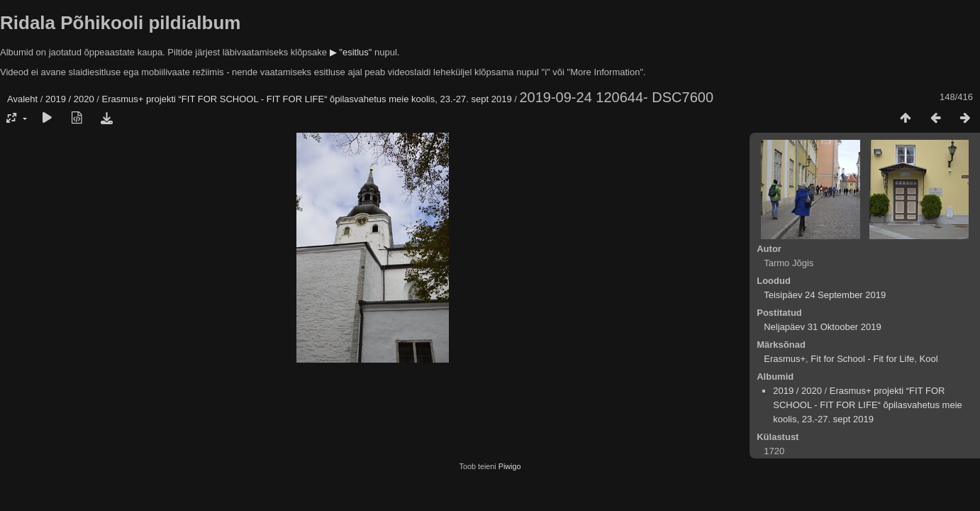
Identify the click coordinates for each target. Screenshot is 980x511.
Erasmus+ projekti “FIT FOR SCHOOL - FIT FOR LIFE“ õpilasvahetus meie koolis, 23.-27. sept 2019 (307, 99)
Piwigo (510, 466)
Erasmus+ (785, 359)
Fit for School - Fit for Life (862, 359)
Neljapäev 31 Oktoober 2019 (823, 327)
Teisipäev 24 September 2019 (825, 295)
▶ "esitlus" (351, 52)
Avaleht (22, 99)
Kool (929, 359)
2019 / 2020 (70, 99)
